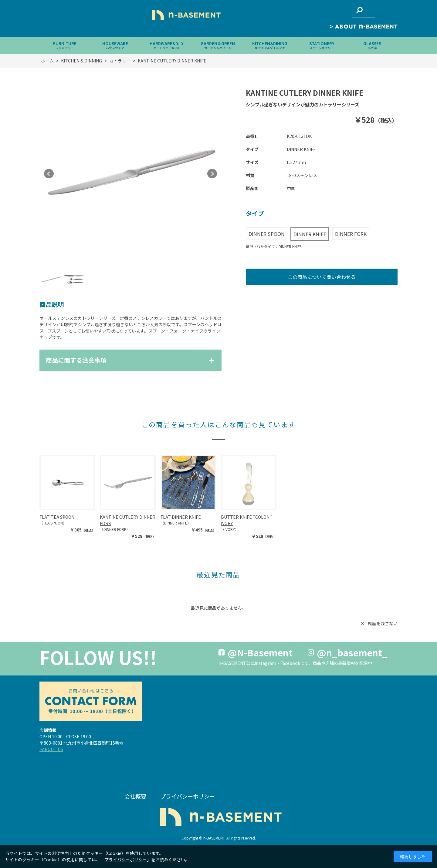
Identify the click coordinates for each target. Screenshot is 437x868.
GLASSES (372, 45)
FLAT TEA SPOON (57, 517)
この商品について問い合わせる (322, 277)
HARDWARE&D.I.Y (167, 45)
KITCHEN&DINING (270, 45)
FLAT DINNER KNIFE (181, 517)
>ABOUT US (51, 749)
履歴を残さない (383, 623)
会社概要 (135, 796)
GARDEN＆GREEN (218, 45)
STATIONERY (322, 45)
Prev (49, 174)
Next (212, 174)
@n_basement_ (352, 652)
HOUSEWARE (115, 45)
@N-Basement (260, 652)
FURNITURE (65, 45)
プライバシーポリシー (188, 796)
